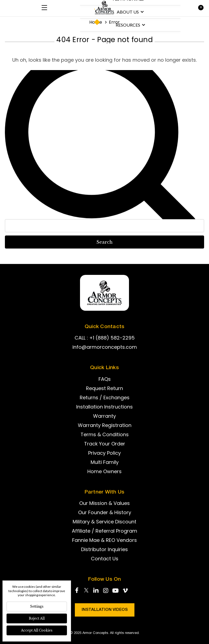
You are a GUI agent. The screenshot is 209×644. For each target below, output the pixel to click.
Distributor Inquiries (104, 549)
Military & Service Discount (104, 522)
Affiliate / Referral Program (104, 531)
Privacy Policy (104, 453)
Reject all (37, 618)
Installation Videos (105, 610)
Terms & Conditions (105, 434)
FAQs (105, 379)
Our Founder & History (105, 512)
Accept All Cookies (37, 630)
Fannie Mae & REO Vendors (104, 540)
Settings (37, 606)
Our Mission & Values (104, 503)
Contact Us (105, 559)
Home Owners (104, 471)
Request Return (104, 388)
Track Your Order (105, 444)
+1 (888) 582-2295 (112, 338)
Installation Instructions (104, 407)
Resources (130, 25)
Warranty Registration (105, 425)
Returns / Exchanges (105, 398)
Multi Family (105, 462)
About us (130, 12)
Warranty (104, 416)
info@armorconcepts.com (105, 347)
